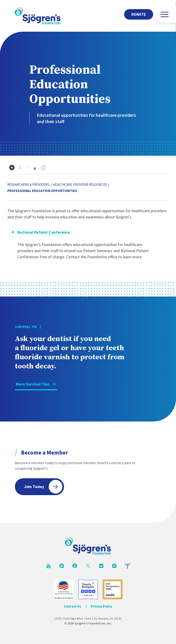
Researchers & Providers (28, 185)
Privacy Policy (101, 606)
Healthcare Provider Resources (80, 185)
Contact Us (72, 606)
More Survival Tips (33, 384)
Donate (139, 14)
